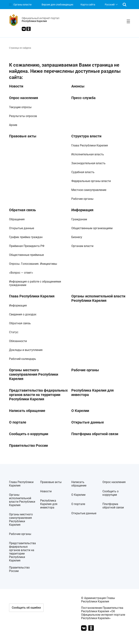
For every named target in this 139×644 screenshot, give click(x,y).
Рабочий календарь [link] (23, 359)
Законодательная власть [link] (88, 163)
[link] (20, 5)
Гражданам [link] (79, 219)
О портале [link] (18, 422)
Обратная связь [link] (22, 210)
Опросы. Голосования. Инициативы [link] (33, 264)
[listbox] (111, 5)
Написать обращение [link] (27, 411)
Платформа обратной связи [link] (95, 434)
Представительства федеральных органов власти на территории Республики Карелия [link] (38, 395)
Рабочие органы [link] (82, 199)
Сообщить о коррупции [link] (29, 434)
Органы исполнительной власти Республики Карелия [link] (98, 298)
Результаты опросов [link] (23, 116)
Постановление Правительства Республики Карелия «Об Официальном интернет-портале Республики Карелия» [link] (103, 613)
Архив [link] (13, 125)
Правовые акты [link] (23, 136)
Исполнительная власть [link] (88, 154)
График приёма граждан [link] (26, 237)
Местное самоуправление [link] (89, 190)
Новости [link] (16, 86)
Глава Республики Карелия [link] (90, 145)
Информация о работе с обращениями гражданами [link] (35, 283)
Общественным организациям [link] (92, 228)
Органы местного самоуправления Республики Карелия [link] (34, 374)
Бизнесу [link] (77, 237)
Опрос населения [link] (24, 98)
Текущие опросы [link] (20, 107)
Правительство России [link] (28, 445)
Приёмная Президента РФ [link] (27, 246)
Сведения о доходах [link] (23, 314)
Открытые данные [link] (22, 228)
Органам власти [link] (82, 246)
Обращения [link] (17, 219)
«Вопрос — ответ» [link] (21, 273)
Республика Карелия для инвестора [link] (92, 392)
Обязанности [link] (18, 341)
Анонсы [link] (78, 86)
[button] (26, 608)
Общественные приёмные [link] (26, 255)
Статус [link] (14, 332)
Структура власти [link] (86, 136)
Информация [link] (82, 210)
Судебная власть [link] (83, 172)
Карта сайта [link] (88, 5)
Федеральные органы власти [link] (91, 181)
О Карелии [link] (80, 411)
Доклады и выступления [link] (26, 350)
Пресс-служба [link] (83, 98)
